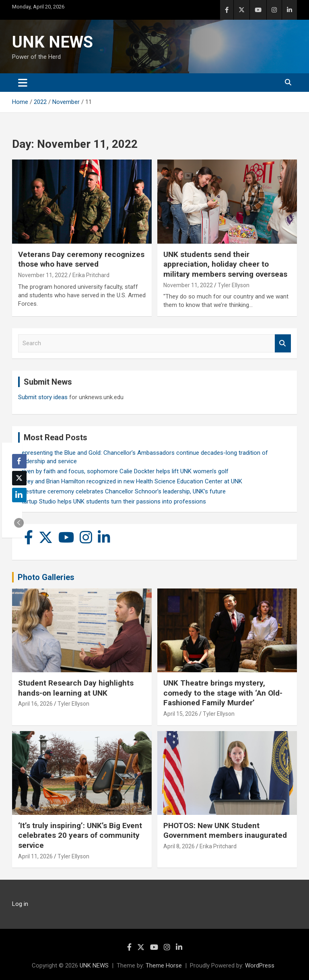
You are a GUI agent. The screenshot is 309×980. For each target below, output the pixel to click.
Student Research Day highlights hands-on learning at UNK (76, 688)
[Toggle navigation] (23, 83)
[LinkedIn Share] (19, 495)
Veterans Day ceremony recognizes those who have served (81, 259)
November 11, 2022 (43, 275)
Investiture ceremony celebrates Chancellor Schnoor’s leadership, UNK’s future (122, 491)
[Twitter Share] (19, 478)
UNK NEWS (53, 42)
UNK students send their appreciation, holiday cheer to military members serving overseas (225, 264)
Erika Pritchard (91, 275)
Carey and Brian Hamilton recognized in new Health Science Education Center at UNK (130, 481)
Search (283, 343)
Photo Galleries (46, 577)
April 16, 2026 (35, 704)
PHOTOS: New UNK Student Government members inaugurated (225, 831)
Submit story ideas (43, 397)
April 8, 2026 (179, 846)
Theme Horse (164, 965)
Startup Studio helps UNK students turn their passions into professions (112, 501)
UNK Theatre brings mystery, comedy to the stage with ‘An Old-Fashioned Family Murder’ (223, 693)
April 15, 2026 (181, 714)
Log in (20, 904)
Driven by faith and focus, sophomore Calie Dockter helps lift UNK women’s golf (123, 471)
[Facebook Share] (19, 461)
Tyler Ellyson (234, 285)
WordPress (260, 965)
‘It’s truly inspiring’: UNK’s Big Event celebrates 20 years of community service (80, 835)
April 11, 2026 (35, 856)
